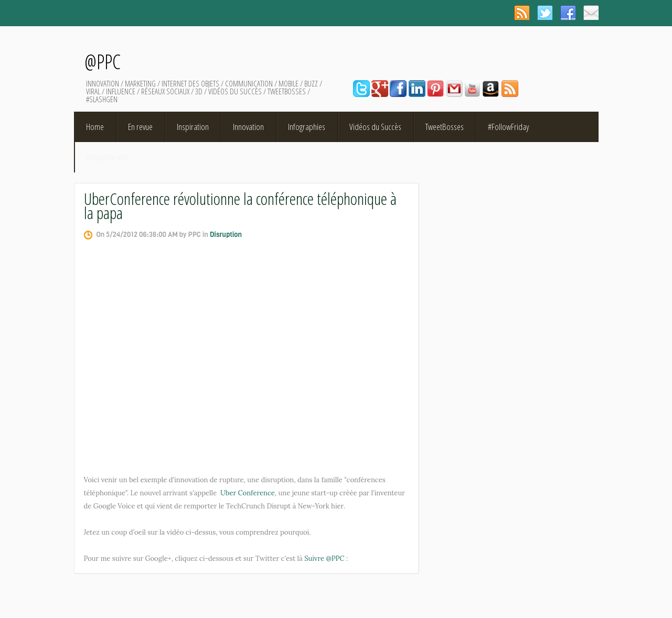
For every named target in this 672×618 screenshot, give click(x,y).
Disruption (226, 235)
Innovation (248, 127)
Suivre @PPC (324, 559)
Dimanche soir (107, 157)
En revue (140, 127)
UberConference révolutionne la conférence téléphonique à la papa (240, 205)
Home (95, 127)
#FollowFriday (508, 127)
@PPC (103, 61)
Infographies (307, 127)
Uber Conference (248, 493)
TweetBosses (445, 127)
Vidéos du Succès (375, 127)
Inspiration (193, 127)
